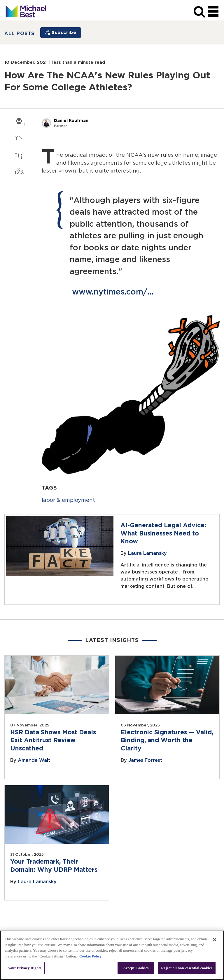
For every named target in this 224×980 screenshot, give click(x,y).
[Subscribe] (61, 33)
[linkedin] (19, 156)
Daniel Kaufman (71, 121)
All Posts (19, 33)
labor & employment (68, 500)
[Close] (215, 940)
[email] (19, 122)
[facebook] (19, 173)
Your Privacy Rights (25, 968)
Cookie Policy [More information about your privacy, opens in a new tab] (90, 956)
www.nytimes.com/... (113, 292)
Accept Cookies (136, 968)
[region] (112, 955)
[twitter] (19, 139)
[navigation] (213, 12)
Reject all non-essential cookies (187, 968)
